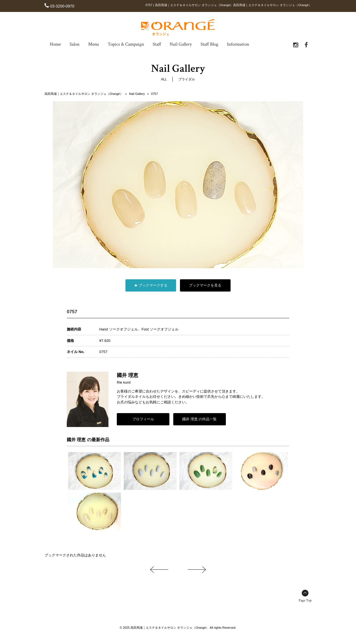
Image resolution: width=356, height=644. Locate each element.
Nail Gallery (137, 94)
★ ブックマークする (151, 286)
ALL (164, 80)
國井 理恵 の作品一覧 (199, 419)
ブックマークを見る (205, 286)
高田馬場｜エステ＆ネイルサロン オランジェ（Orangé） (84, 94)
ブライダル (187, 80)
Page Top (305, 600)
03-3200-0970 (62, 6)
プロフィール (143, 419)
